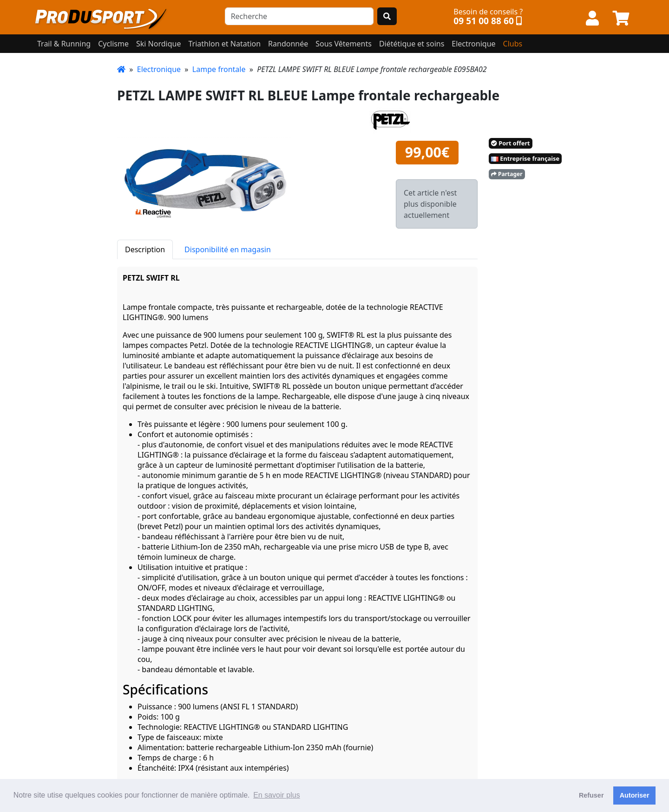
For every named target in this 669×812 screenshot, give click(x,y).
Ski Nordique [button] (158, 44)
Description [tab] (145, 249)
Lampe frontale (219, 69)
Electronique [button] (473, 44)
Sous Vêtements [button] (344, 44)
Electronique (159, 69)
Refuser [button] (591, 795)
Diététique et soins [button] (412, 44)
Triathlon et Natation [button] (224, 44)
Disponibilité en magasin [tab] (228, 249)
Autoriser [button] (635, 795)
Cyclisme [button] (113, 44)
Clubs (513, 44)
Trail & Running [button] (64, 44)
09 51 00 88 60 (484, 21)
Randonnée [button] (288, 44)
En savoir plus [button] (277, 795)
